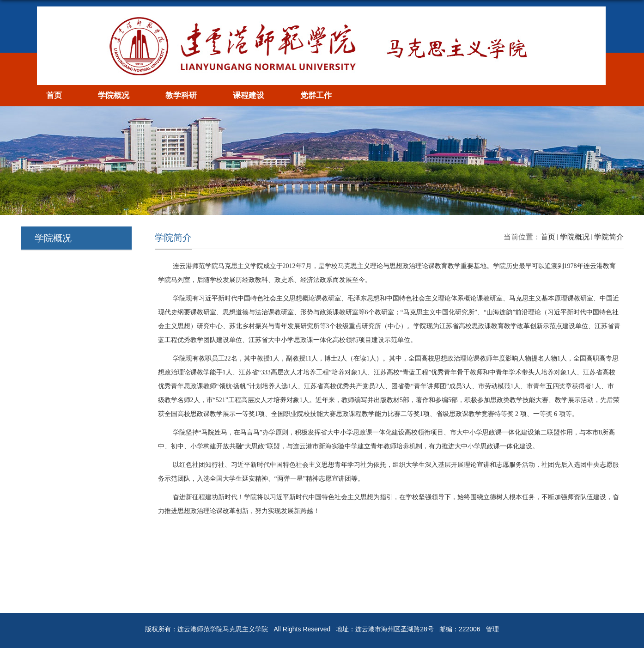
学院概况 (114, 95)
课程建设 (249, 95)
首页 (54, 95)
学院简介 (609, 237)
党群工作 (316, 95)
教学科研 (181, 95)
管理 (492, 629)
